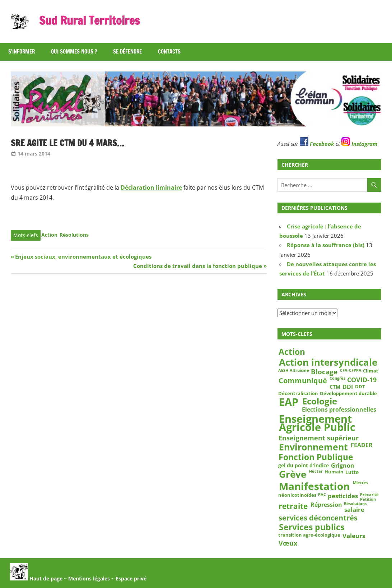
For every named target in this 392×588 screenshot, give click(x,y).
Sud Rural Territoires (89, 20)
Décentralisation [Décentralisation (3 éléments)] (298, 393)
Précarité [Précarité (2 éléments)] (369, 495)
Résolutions (74, 235)
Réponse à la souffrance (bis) (326, 245)
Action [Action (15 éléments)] (292, 352)
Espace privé (131, 578)
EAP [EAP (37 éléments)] (289, 402)
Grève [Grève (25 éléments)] (293, 474)
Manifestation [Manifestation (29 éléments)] (314, 486)
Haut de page (36, 578)
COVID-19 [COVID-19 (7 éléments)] (362, 380)
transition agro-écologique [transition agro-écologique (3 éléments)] (309, 535)
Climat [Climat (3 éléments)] (371, 371)
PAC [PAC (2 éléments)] (322, 495)
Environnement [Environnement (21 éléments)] (313, 447)
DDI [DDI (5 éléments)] (348, 387)
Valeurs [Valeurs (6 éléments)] (354, 536)
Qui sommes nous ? (74, 52)
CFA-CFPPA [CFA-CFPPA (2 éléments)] (351, 370)
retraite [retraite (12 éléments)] (293, 506)
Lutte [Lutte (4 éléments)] (352, 472)
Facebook (317, 144)
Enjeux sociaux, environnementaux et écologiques (83, 256)
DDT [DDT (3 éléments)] (360, 386)
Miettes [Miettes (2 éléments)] (360, 483)
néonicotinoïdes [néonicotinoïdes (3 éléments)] (297, 495)
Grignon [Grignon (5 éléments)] (343, 466)
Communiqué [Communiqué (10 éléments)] (303, 380)
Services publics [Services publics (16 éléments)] (312, 527)
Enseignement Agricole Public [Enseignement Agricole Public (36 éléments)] (317, 423)
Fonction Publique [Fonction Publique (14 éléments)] (316, 457)
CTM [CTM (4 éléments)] (335, 387)
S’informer (22, 52)
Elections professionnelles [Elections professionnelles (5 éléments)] (339, 410)
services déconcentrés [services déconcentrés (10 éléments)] (318, 518)
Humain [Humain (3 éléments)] (334, 472)
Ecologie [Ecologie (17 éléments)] (320, 401)
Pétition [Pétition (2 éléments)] (368, 499)
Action (49, 235)
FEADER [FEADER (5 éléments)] (362, 445)
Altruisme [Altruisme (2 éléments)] (299, 370)
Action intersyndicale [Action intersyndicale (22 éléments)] (328, 362)
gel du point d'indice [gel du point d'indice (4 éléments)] (304, 466)
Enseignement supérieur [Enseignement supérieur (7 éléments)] (319, 438)
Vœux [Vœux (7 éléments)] (288, 543)
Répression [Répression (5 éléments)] (326, 505)
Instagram (360, 144)
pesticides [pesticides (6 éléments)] (343, 496)
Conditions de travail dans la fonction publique (198, 266)
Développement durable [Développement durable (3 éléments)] (348, 393)
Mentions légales (89, 578)
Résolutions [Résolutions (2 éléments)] (355, 504)
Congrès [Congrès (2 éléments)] (337, 379)
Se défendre (127, 52)
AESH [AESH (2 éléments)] (283, 370)
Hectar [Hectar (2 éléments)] (316, 471)
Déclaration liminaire (151, 187)
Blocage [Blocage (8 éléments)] (324, 372)
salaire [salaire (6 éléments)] (354, 510)
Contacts (169, 52)
